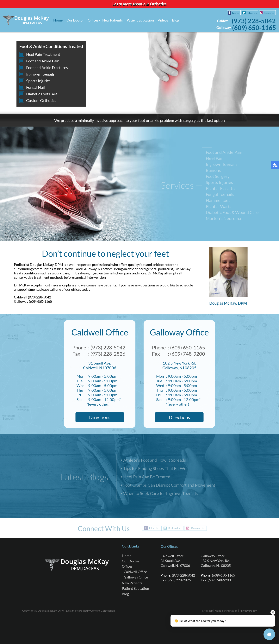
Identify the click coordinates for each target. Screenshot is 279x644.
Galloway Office (136, 577)
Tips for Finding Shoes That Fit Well (156, 469)
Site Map (208, 611)
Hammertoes (218, 201)
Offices (93, 20)
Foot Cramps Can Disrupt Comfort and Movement (169, 485)
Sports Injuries (38, 81)
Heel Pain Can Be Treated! (148, 477)
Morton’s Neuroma (223, 219)
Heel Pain (215, 159)
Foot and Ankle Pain (43, 61)
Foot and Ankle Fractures (47, 67)
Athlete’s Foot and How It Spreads (155, 460)
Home (58, 20)
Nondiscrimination (226, 611)
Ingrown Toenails (40, 74)
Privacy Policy (248, 611)
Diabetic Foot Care (42, 94)
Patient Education (140, 20)
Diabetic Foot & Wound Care (232, 213)
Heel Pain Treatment (43, 54)
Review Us (269, 13)
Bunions (213, 171)
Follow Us (251, 13)
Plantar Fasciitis (221, 189)
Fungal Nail (35, 87)
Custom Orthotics (41, 100)
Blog (176, 20)
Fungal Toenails (220, 195)
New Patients (113, 20)
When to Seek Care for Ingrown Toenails (161, 494)
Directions (98, 417)
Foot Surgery (218, 177)
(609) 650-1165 (254, 28)
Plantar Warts (219, 207)
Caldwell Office (135, 572)
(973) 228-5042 (254, 21)
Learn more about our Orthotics (139, 4)
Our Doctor (75, 20)
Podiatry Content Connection (97, 611)
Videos (163, 20)
